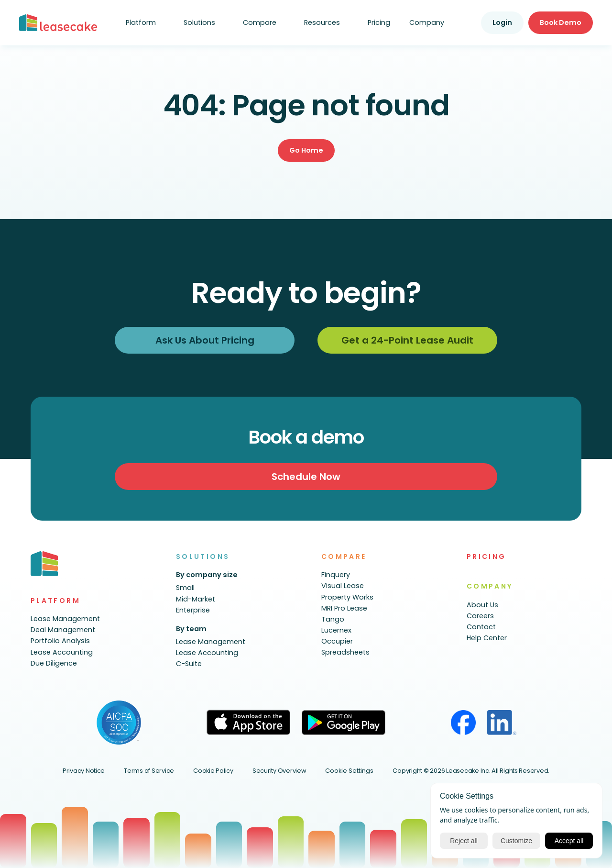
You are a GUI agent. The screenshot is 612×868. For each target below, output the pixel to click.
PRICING (486, 556)
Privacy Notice (84, 771)
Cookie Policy (213, 771)
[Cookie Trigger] (349, 771)
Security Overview (279, 771)
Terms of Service (149, 771)
